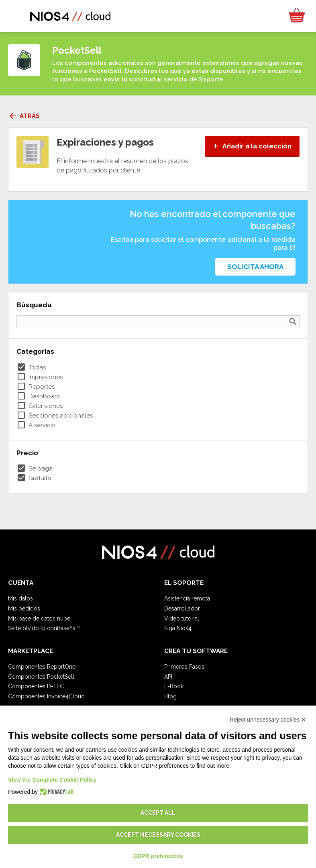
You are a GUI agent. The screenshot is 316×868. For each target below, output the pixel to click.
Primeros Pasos (184, 667)
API (168, 677)
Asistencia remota (187, 598)
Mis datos (20, 598)
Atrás (24, 116)
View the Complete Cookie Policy (52, 780)
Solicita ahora (255, 267)
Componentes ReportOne (42, 667)
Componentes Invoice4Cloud (46, 696)
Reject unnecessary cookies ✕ (268, 720)
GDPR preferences (158, 856)
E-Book (174, 686)
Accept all (158, 813)
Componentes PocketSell (41, 677)
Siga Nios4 (178, 628)
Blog (170, 696)
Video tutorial (182, 619)
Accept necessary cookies (158, 835)
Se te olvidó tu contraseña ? (44, 628)
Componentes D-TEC (36, 686)
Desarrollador (182, 608)
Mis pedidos (24, 608)
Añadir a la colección (252, 146)
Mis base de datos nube (39, 619)
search (293, 322)
